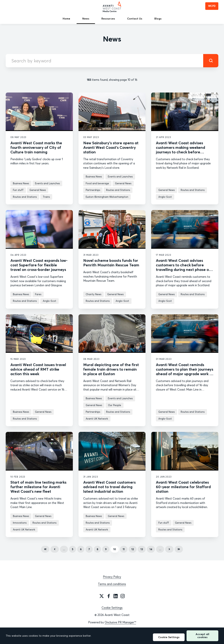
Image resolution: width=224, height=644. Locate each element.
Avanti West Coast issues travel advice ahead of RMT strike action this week (38, 369)
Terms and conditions (112, 584)
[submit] (211, 61)
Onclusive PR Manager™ (120, 622)
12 (133, 549)
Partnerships (93, 190)
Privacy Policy (112, 577)
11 (124, 549)
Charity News (93, 294)
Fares (38, 294)
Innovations (20, 523)
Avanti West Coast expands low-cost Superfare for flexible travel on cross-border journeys (39, 265)
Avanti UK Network (97, 419)
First (45, 549)
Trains (46, 197)
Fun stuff (18, 190)
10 (115, 549)
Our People (115, 405)
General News (38, 190)
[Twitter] (102, 596)
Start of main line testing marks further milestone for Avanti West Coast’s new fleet (38, 487)
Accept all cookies (202, 636)
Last (179, 549)
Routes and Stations (25, 197)
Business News (21, 183)
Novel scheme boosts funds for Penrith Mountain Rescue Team (111, 263)
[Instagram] (123, 596)
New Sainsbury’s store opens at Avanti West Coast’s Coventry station (111, 147)
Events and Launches (47, 183)
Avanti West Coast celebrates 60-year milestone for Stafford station (183, 487)
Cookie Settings (112, 608)
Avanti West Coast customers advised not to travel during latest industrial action (109, 487)
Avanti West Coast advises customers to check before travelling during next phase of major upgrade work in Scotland (184, 267)
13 (142, 549)
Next (169, 549)
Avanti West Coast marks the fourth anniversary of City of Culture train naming (36, 147)
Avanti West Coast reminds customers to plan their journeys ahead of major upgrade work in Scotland (185, 371)
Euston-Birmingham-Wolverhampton (107, 197)
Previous (55, 549)
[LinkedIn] (116, 596)
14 (151, 549)
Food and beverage (97, 183)
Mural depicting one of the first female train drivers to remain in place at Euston (111, 369)
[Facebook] (109, 596)
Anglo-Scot (165, 197)
